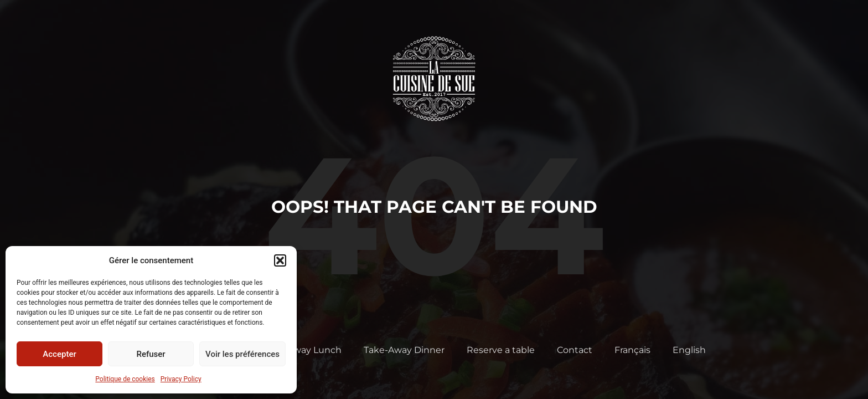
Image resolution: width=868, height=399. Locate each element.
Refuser (151, 354)
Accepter (59, 354)
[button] (280, 260)
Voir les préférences (242, 354)
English (689, 350)
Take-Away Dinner (404, 350)
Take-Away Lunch (302, 350)
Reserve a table (501, 350)
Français (632, 350)
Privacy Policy (181, 379)
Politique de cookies (125, 379)
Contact (575, 350)
